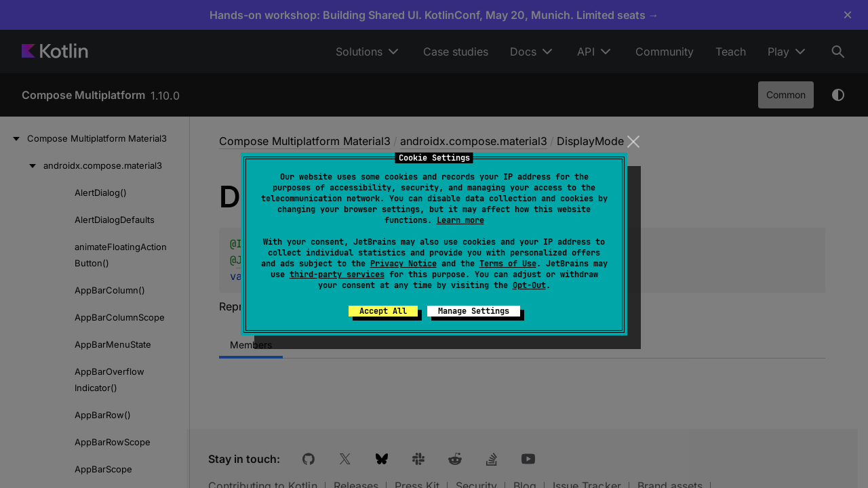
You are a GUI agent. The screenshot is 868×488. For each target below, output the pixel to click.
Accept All (383, 311)
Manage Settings (474, 311)
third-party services (337, 274)
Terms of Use (508, 264)
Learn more (460, 220)
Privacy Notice (403, 264)
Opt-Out (529, 285)
